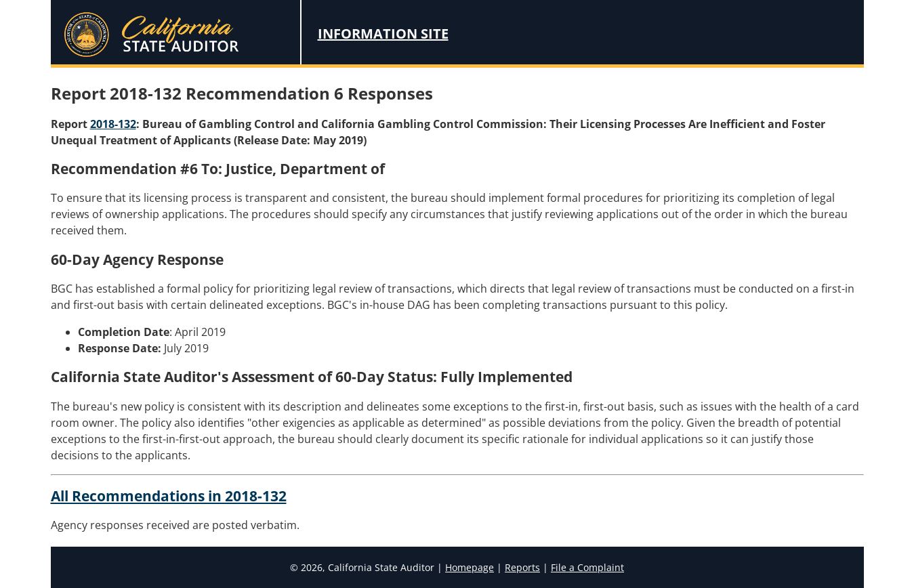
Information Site (383, 34)
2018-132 (113, 124)
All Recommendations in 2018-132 (169, 496)
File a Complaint (587, 567)
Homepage (470, 567)
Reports (522, 567)
